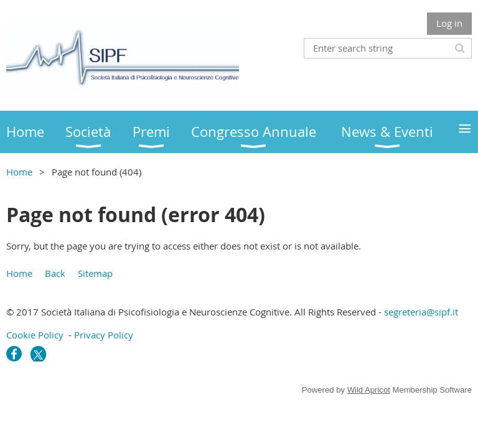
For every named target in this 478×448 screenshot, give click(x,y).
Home (19, 172)
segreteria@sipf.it (421, 312)
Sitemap (95, 273)
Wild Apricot (369, 390)
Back (55, 273)
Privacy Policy (104, 335)
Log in (449, 23)
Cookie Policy (35, 335)
